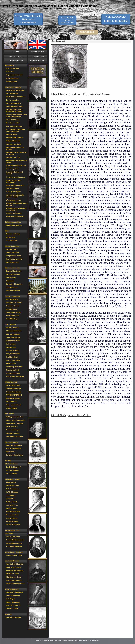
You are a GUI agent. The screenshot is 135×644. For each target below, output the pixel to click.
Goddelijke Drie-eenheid (15, 540)
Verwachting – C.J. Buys (14, 552)
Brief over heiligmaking (15, 571)
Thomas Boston (12, 518)
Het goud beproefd (13, 141)
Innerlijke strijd (12, 309)
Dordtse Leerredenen (14, 225)
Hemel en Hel (11, 347)
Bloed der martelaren (14, 445)
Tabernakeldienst (12, 370)
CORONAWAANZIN (37, 61)
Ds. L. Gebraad (12, 474)
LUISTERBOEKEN (16, 61)
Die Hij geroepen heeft (14, 106)
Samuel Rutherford (13, 512)
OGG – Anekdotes (12, 464)
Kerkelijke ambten (13, 433)
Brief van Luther (12, 427)
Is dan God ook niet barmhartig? (13, 181)
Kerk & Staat (10, 414)
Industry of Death (12, 350)
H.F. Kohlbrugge (12, 492)
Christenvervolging (13, 337)
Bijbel (7, 231)
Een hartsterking (12, 299)
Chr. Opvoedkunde (13, 334)
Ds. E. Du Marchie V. (14, 467)
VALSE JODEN (12, 408)
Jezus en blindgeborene (15, 185)
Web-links (9, 614)
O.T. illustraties (12, 240)
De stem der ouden (13, 274)
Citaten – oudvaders (12, 296)
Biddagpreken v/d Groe (15, 417)
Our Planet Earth (12, 357)
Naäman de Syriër (13, 188)
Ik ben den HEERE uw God (16, 166)
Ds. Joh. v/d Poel (12, 470)
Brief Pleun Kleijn (13, 574)
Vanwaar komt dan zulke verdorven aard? (15, 196)
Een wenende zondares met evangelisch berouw (16, 116)
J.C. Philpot (10, 599)
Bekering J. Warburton (14, 592)
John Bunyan (11, 495)
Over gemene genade (14, 580)
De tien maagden (12, 100)
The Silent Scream (13, 373)
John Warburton (12, 287)
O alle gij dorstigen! (13, 192)
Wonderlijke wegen (13, 291)
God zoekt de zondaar (14, 126)
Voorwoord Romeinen (14, 546)
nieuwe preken (87, 32)
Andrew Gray (11, 482)
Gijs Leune (10, 281)
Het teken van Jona (13, 157)
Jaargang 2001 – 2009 (14, 555)
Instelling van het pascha (15, 177)
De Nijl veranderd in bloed (16, 97)
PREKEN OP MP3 (37, 52)
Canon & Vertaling (13, 234)
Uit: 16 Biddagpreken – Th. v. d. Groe (71, 415)
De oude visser (12, 249)
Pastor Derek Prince (14, 398)
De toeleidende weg (13, 103)
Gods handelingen (13, 430)
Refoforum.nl (11, 363)
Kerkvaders (10, 452)
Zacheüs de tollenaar (14, 213)
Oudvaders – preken (12, 479)
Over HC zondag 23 (13, 605)
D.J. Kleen (10, 72)
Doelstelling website (14, 617)
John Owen (10, 499)
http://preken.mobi (37, 56)
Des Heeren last (58, 41)
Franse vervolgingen (14, 448)
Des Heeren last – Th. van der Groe (80, 94)
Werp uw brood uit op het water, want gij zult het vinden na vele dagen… (52, 6)
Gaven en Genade (13, 306)
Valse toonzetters (12, 78)
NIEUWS (16, 52)
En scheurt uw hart (13, 123)
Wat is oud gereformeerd (15, 584)
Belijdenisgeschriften (13, 222)
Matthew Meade (12, 502)
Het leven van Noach (14, 144)
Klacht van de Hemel (14, 577)
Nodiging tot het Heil (14, 312)
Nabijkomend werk (13, 354)
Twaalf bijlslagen (12, 319)
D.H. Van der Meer (13, 68)
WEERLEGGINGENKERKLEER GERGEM (116, 19)
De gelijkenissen (12, 93)
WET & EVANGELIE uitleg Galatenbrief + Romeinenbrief (28, 19)
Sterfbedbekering (12, 316)
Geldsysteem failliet (13, 389)
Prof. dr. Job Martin (13, 360)
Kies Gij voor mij (12, 262)
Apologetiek (9, 65)
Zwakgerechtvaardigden (15, 216)
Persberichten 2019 (12, 530)
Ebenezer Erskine (13, 486)
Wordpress (96, 640)
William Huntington (13, 525)
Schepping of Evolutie (14, 367)
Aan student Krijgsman (15, 564)
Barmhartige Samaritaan (15, 90)
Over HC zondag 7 (13, 609)
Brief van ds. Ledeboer (15, 423)
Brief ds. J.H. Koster (14, 567)
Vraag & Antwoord (12, 589)
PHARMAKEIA (11, 402)
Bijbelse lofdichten (12, 246)
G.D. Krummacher (13, 489)
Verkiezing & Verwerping (15, 377)
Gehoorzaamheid (12, 252)
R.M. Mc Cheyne (12, 505)
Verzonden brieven (12, 561)
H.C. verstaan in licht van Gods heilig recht (15, 130)
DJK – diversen (11, 325)
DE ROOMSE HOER (13, 385)
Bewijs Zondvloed (13, 328)
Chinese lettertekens (14, 331)
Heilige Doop (11, 344)
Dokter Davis (11, 278)
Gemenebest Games (14, 392)
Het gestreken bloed (14, 256)
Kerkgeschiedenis (12, 442)
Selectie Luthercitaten (14, 543)
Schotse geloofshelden (15, 455)
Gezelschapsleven (13, 341)
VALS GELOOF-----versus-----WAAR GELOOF (67, 20)
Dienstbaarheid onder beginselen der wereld (14, 111)
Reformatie (9, 534)
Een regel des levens (14, 303)
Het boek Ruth (11, 134)
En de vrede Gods (13, 120)
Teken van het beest (13, 405)
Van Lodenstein (12, 521)
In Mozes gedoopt (13, 169)
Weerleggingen (12, 81)
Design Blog (78, 640)
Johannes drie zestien (14, 284)
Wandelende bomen (13, 200)
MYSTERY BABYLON (14, 395)
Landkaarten (11, 237)
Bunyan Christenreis (14, 271)
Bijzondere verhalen (12, 268)
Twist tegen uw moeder (15, 436)
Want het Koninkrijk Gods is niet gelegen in (16, 209)
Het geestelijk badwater (15, 138)
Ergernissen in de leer (14, 75)
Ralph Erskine (11, 508)
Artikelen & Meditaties (13, 87)
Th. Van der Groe (12, 515)
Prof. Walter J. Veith (16, 56)
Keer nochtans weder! (14, 259)
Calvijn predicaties (13, 537)
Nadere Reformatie (13, 602)
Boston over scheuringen (16, 420)
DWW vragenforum (13, 596)
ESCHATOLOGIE (11, 382)
